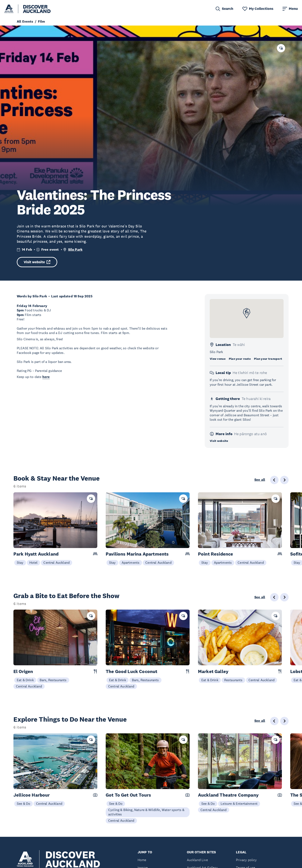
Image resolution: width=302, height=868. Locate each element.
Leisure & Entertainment (239, 804)
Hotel (34, 562)
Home (142, 860)
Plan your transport (268, 359)
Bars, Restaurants (53, 680)
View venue (218, 359)
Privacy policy (246, 860)
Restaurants (233, 680)
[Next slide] (284, 480)
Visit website (37, 262)
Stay (20, 562)
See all (260, 480)
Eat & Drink (25, 680)
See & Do (23, 804)
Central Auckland (57, 562)
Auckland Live (197, 860)
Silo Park (75, 250)
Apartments (131, 562)
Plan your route (240, 359)
